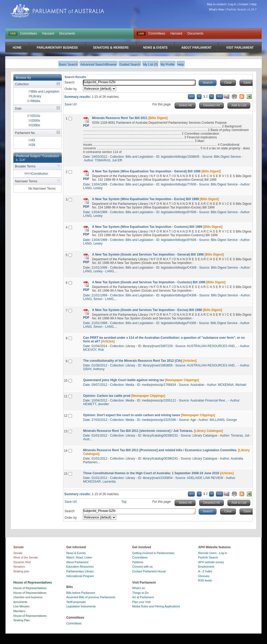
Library (36, 96)
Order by (71, 89)
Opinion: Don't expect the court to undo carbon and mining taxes (132, 415)
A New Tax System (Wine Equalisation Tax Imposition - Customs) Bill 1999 (147, 227)
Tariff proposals (76, 602)
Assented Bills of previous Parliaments (91, 597)
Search (70, 82)
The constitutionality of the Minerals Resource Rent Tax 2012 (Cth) (133, 361)
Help (254, 4)
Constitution (40, 174)
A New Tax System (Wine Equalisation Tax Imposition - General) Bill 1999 (146, 171)
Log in (232, 4)
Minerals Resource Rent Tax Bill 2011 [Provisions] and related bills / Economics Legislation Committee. (160, 450)
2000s (36, 121)
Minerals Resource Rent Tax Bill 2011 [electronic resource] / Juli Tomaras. (138, 431)
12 (66, 416)
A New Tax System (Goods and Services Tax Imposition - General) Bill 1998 (148, 255)
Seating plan (21, 571)
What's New (216, 9)
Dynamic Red (22, 562)
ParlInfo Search (208, 557)
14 (66, 451)
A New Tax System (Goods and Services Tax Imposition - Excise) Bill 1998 (147, 310)
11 (66, 396)
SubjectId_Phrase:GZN (139, 83)
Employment (206, 567)
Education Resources (80, 567)
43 (33, 140)
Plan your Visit (141, 602)
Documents (67, 33)
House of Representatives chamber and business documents (30, 597)
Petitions (138, 562)
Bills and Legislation (45, 92)
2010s (36, 116)
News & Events (76, 553)
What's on (139, 588)
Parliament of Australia (57, 11)
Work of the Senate (26, 557)
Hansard (48, 33)
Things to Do (140, 593)
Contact (243, 4)
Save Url (71, 104)
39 (33, 145)
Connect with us (142, 567)
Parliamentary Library (80, 571)
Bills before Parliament (81, 593)
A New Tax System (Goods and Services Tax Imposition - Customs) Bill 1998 (149, 282)
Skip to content (216, 4)
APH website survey (211, 562)
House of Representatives (30, 588)
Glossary (204, 576)
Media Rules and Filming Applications (156, 606)
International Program (80, 576)
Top (124, 502)
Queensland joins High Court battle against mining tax (124, 380)
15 (66, 474)
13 (66, 431)
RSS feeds (205, 580)
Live (141, 34)
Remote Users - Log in (213, 553)
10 (66, 381)
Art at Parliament (143, 597)
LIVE (13, 34)
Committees (29, 33)
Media (36, 101)
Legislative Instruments (81, 606)
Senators (19, 567)
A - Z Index (205, 571)
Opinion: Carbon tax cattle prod (107, 396)
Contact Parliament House (149, 571)
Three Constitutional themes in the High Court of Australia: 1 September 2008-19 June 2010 (151, 473)
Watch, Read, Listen (79, 557)
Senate (18, 553)
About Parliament (77, 562)
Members (19, 611)
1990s (36, 125)
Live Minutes (21, 606)
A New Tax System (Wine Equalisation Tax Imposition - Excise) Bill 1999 (146, 199)
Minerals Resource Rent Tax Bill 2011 (120, 118)
